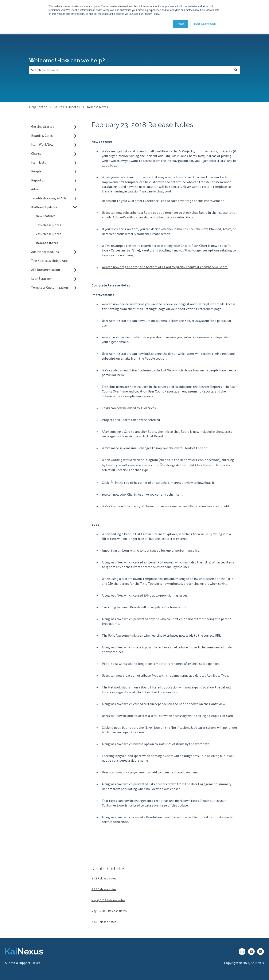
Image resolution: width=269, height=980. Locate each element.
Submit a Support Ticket (23, 963)
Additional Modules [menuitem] (45, 252)
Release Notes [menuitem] (47, 243)
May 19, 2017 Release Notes (109, 911)
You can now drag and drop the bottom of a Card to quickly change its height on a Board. (165, 267)
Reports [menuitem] (37, 180)
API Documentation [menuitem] (46, 270)
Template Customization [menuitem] (50, 287)
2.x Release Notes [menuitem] (48, 234)
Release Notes (98, 107)
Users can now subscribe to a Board (127, 212)
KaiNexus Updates (67, 107)
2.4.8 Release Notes (104, 889)
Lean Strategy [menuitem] (41, 278)
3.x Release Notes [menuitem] (48, 225)
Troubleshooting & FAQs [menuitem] (49, 198)
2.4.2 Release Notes (104, 922)
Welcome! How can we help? (67, 60)
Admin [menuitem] (36, 189)
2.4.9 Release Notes (104, 878)
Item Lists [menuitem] (39, 162)
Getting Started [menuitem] (43, 126)
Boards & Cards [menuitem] (42, 136)
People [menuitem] (36, 171)
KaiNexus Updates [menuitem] (44, 207)
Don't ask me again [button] (205, 24)
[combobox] (130, 70)
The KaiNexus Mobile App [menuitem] (49, 261)
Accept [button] (181, 24)
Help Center (38, 107)
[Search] (236, 70)
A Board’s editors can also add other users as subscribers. (153, 217)
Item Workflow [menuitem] (42, 144)
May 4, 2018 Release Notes (108, 900)
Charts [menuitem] (36, 153)
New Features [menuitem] (46, 216)
